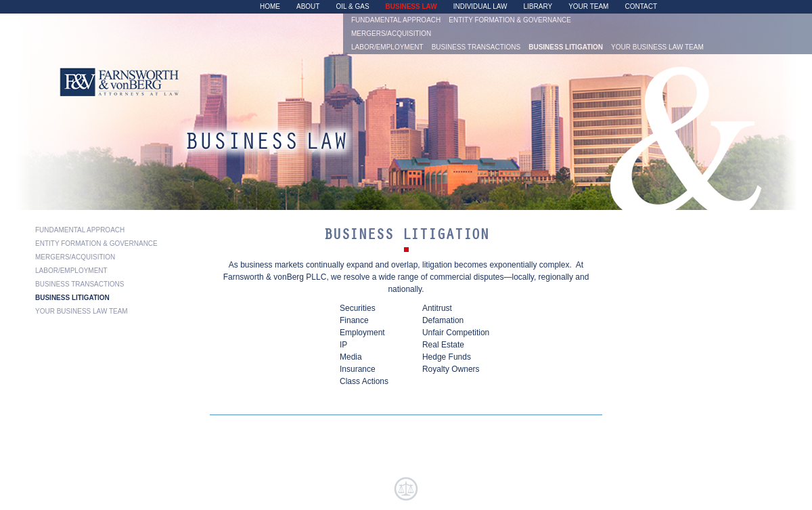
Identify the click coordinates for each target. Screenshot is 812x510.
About (308, 7)
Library (538, 7)
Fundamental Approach (396, 20)
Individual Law (480, 7)
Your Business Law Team (657, 47)
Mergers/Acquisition (391, 34)
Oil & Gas (352, 7)
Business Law (411, 7)
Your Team (588, 7)
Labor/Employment (387, 47)
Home (270, 7)
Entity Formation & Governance (510, 20)
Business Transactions (476, 47)
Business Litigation (566, 47)
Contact (641, 7)
